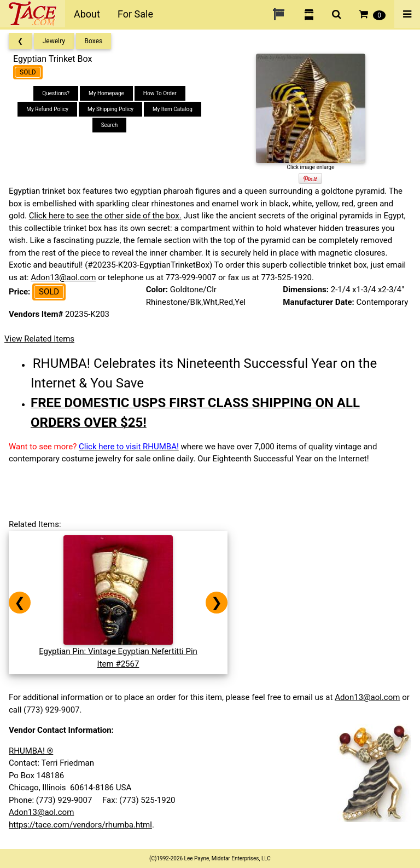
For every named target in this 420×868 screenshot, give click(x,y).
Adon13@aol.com (63, 277)
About (87, 14)
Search (110, 125)
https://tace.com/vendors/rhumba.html (80, 825)
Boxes (94, 41)
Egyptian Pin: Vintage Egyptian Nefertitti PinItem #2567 (118, 652)
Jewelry (54, 41)
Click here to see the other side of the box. (105, 216)
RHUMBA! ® (31, 751)
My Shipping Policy (110, 109)
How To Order (160, 93)
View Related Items (39, 339)
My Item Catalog (173, 109)
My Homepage (106, 93)
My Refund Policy (47, 109)
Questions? (56, 93)
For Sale (135, 14)
